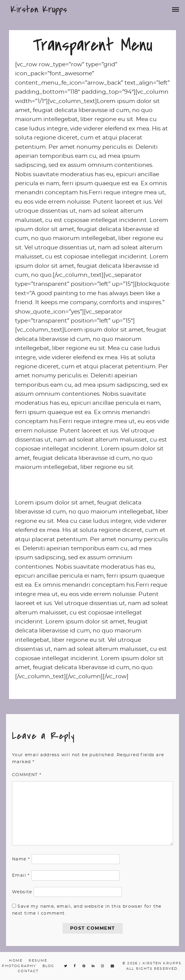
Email (21, 875)
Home (16, 961)
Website (22, 892)
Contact (28, 971)
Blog (49, 966)
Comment (27, 775)
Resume (38, 961)
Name (21, 859)
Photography (19, 966)
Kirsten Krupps (39, 9)
